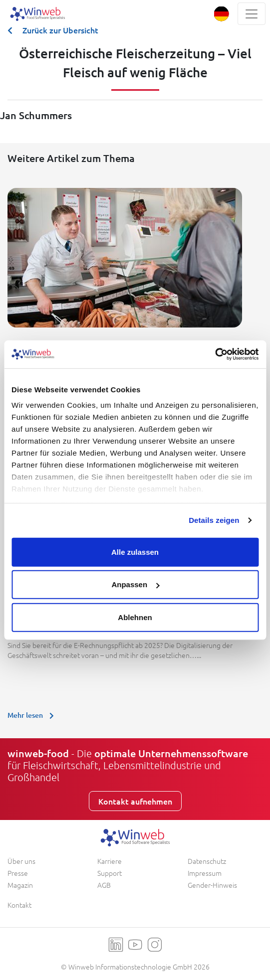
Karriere (110, 861)
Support (110, 873)
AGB (104, 885)
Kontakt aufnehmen (135, 801)
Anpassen (135, 584)
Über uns (21, 861)
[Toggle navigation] (252, 14)
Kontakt (19, 905)
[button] (221, 14)
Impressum (205, 873)
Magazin (20, 885)
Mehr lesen (33, 715)
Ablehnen (135, 617)
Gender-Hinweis (212, 885)
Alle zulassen (135, 552)
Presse (18, 873)
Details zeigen (214, 520)
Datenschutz (207, 861)
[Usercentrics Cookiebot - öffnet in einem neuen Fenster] (215, 354)
